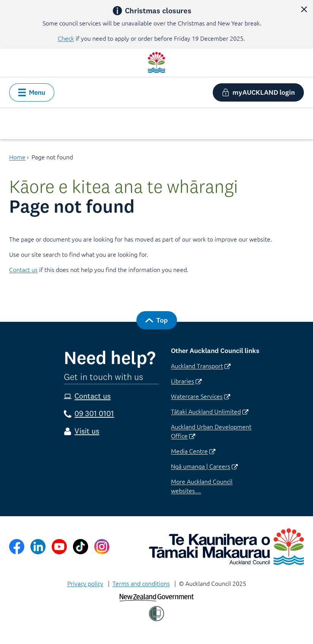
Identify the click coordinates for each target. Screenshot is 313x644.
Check (66, 38)
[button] (304, 9)
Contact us (23, 269)
